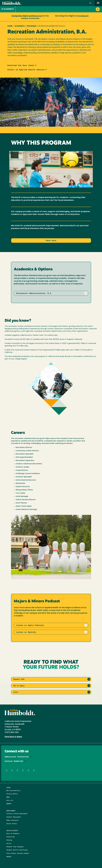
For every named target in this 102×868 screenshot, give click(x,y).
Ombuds (9, 857)
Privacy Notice (12, 794)
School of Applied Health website (26, 70)
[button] (90, 3)
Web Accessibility (13, 790)
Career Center (12, 824)
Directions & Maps (13, 737)
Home (10, 26)
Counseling (10, 837)
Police (9, 843)
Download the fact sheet (21, 65)
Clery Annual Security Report (18, 853)
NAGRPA (9, 804)
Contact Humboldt (14, 761)
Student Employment (14, 817)
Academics (8, 9)
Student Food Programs (15, 847)
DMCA (8, 797)
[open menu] (98, 3)
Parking (9, 840)
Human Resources (12, 820)
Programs (32, 26)
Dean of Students (13, 833)
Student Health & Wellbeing (17, 850)
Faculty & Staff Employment (17, 814)
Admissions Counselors (17, 757)
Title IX (10, 800)
